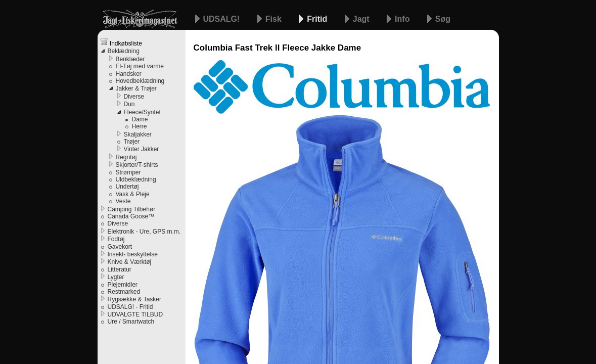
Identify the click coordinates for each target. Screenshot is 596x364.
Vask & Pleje (133, 194)
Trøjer (132, 142)
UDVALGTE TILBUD (135, 314)
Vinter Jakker (142, 149)
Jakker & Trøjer (136, 88)
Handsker (129, 74)
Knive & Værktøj (130, 262)
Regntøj (126, 157)
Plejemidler (123, 285)
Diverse (134, 97)
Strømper (128, 172)
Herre (140, 126)
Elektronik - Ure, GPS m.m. (144, 232)
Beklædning (124, 51)
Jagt (362, 19)
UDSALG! (223, 19)
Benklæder (130, 59)
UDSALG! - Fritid (130, 307)
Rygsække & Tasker (134, 299)
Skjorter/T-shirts (137, 165)
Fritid (318, 19)
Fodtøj (116, 239)
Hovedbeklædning (140, 81)
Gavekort (120, 247)
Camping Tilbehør (132, 209)
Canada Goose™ (131, 216)
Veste (123, 201)
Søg (443, 19)
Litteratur (120, 269)
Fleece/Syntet (142, 112)
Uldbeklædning (136, 179)
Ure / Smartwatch (131, 322)
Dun (129, 104)
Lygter (116, 277)
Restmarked (124, 292)
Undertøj (127, 187)
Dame (140, 119)
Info (403, 19)
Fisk (274, 19)
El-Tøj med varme (140, 66)
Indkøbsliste (121, 42)
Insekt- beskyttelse (133, 254)
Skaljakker (138, 134)
